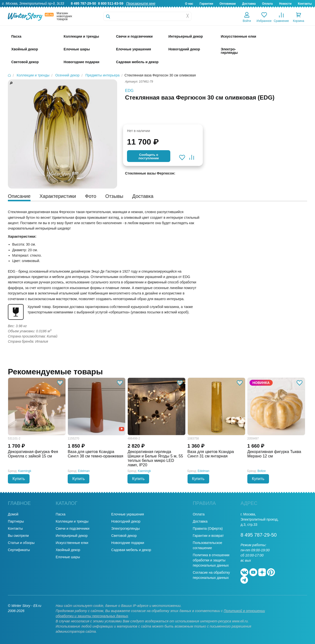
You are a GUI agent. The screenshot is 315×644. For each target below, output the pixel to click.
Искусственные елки (72, 543)
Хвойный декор (68, 550)
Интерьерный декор (72, 536)
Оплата (267, 4)
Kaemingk (25, 471)
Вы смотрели (18, 536)
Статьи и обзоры (21, 543)
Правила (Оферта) (208, 528)
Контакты (305, 4)
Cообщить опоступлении (149, 156)
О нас (189, 4)
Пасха (60, 514)
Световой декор (124, 536)
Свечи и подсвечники (72, 528)
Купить (19, 479)
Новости (285, 4)
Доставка (249, 4)
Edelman (84, 471)
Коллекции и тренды (72, 521)
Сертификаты (19, 550)
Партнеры (16, 521)
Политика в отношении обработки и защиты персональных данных (211, 560)
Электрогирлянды (126, 528)
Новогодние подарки (128, 543)
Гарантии (206, 4)
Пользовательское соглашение (207, 545)
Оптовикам (228, 4)
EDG (129, 91)
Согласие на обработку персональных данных (211, 575)
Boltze (261, 471)
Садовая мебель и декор (131, 550)
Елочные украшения (128, 514)
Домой (13, 514)
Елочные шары (68, 557)
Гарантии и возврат (208, 536)
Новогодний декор (126, 521)
